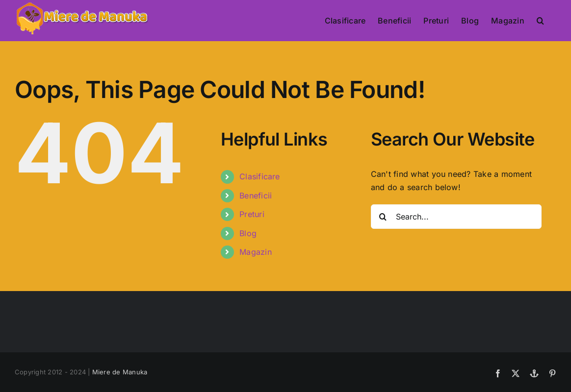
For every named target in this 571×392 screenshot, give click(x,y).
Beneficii (256, 196)
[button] (540, 21)
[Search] (383, 217)
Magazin (256, 252)
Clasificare (260, 176)
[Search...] (456, 217)
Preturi (252, 214)
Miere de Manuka (120, 372)
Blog (248, 233)
